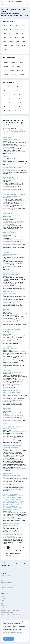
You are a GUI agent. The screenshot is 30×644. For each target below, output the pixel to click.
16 (10, 99)
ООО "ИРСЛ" (7, 309)
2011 (23, 38)
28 (10, 111)
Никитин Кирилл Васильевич (10, 525)
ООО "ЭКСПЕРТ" (8, 347)
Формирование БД (6, 578)
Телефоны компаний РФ (7, 612)
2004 (17, 46)
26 (20, 107)
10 (22, 91)
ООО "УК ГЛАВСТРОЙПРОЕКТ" (12, 446)
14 (19, 95)
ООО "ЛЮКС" (7, 252)
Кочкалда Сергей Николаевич (11, 333)
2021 (11, 30)
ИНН (2, 608)
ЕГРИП (3, 596)
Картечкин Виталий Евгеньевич (11, 215)
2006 (5, 46)
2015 (23, 34)
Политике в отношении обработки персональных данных (13, 633)
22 (20, 103)
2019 (23, 30)
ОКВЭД (3, 599)
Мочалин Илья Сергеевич (10, 349)
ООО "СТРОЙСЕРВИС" (10, 232)
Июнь (18, 66)
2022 (5, 30)
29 (15, 111)
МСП (2, 601)
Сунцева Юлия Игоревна (9, 293)
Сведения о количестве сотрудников (11, 610)
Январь (6, 62)
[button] (28, 2)
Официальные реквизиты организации (12, 615)
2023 (23, 26)
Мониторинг (4, 585)
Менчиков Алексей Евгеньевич (11, 254)
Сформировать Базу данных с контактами (13, 554)
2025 (11, 26)
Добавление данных (7, 583)
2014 (5, 38)
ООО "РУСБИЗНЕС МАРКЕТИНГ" (13, 427)
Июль (5, 70)
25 (15, 107)
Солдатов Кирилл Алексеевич (11, 429)
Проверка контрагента (7, 587)
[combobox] (15, 5)
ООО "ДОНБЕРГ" (8, 408)
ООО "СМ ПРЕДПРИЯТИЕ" (11, 391)
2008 (17, 42)
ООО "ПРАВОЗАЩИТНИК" (11, 177)
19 (5, 103)
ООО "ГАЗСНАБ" (8, 474)
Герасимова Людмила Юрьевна (11, 392)
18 (19, 99)
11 (4, 95)
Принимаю (8, 639)
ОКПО (3, 603)
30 (20, 111)
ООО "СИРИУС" (8, 292)
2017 (11, 34)
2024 (17, 26)
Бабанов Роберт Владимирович (11, 410)
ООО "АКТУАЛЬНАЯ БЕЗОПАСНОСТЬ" (14, 194)
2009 (11, 42)
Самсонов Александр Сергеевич (12, 234)
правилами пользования (19, 628)
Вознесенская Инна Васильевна (11, 140)
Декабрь (22, 74)
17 (15, 99)
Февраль (14, 62)
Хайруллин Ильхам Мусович (10, 179)
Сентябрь (20, 70)
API (2, 580)
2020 (17, 30)
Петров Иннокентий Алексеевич (11, 475)
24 (10, 107)
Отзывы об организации (8, 617)
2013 (11, 38)
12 (9, 95)
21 (15, 103)
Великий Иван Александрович (11, 448)
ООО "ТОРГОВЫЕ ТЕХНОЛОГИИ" (13, 524)
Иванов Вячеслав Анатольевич (11, 510)
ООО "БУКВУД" (7, 370)
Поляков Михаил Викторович (11, 275)
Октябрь (6, 74)
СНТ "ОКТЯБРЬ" (8, 138)
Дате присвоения (14, 9)
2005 (11, 46)
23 (5, 107)
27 (5, 111)
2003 (24, 46)
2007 (23, 42)
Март (21, 62)
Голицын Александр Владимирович (12, 372)
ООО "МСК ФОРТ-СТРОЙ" (11, 273)
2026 (5, 26)
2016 (17, 34)
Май (12, 66)
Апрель (6, 66)
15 (5, 99)
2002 (5, 50)
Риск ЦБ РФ (4, 605)
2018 (5, 34)
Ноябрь (14, 74)
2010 (5, 42)
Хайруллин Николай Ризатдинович (12, 196)
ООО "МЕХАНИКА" (8, 213)
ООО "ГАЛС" (7, 157)
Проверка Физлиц (6, 576)
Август (12, 70)
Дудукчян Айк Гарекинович (10, 311)
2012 (17, 38)
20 (10, 103)
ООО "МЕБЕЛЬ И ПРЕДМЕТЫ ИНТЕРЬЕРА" (11, 330)
